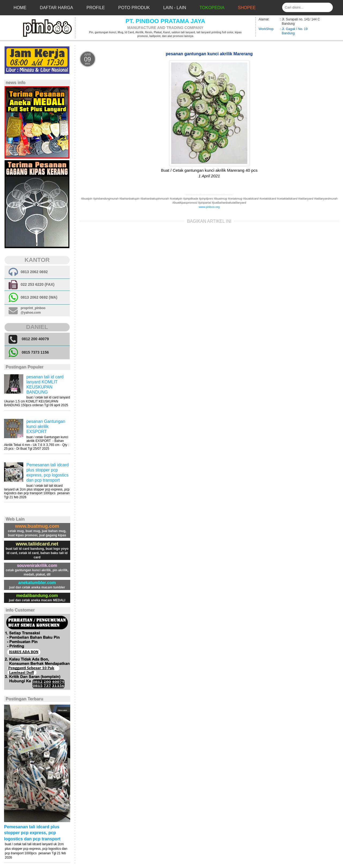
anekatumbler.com (37, 583)
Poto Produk (134, 8)
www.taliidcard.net (37, 544)
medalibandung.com (37, 596)
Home (20, 8)
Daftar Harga (57, 8)
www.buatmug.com (37, 526)
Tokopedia (212, 8)
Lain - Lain (175, 8)
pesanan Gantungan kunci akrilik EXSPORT (46, 426)
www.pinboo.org (209, 207)
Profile (96, 8)
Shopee (247, 8)
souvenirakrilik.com (37, 565)
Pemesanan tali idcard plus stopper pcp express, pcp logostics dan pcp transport (32, 833)
